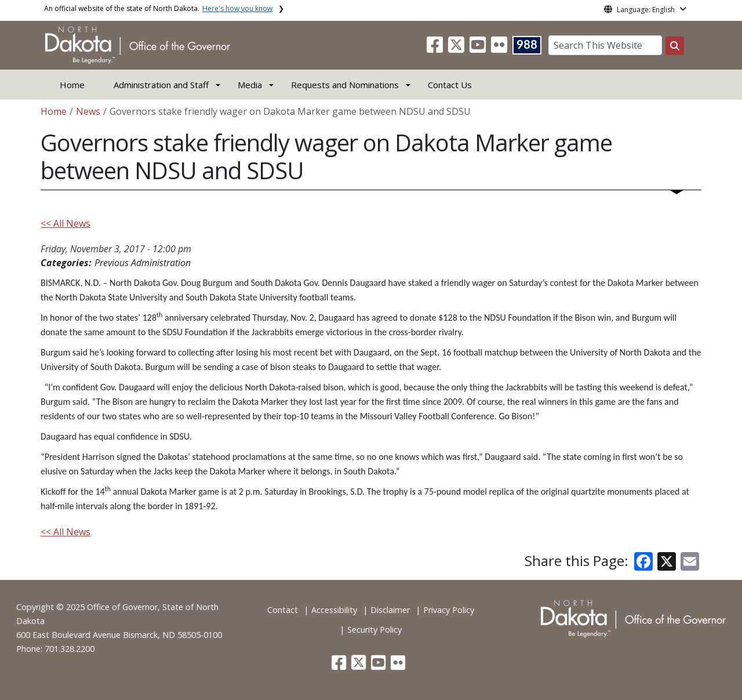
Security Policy (374, 630)
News (88, 111)
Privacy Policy (449, 610)
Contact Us (450, 85)
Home (72, 85)
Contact (283, 610)
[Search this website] (675, 46)
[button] (436, 48)
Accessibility (334, 610)
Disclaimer (390, 610)
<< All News (66, 223)
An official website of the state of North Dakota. (158, 8)
